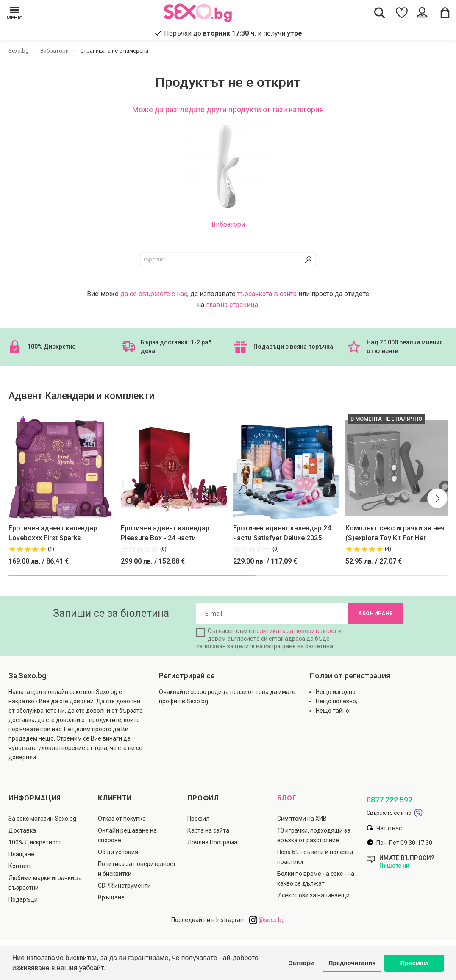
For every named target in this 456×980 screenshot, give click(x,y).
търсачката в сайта (267, 294)
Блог (287, 798)
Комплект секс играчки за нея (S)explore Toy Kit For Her (395, 533)
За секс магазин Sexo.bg (42, 819)
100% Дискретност (35, 842)
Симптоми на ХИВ (302, 819)
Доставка (22, 830)
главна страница (232, 305)
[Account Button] (423, 13)
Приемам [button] (414, 963)
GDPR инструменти (124, 886)
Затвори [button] (302, 963)
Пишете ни (394, 866)
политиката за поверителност (295, 631)
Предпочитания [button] (352, 963)
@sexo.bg (267, 920)
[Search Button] (380, 12)
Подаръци (23, 899)
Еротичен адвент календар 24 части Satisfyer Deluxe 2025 (282, 533)
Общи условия (118, 852)
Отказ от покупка (122, 819)
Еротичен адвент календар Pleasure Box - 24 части (165, 533)
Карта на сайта (208, 830)
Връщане (111, 897)
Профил (198, 819)
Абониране (375, 614)
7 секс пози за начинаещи (313, 895)
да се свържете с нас (154, 294)
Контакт (20, 866)
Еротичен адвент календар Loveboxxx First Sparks (53, 533)
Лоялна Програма (212, 842)
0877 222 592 (389, 800)
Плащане (21, 854)
